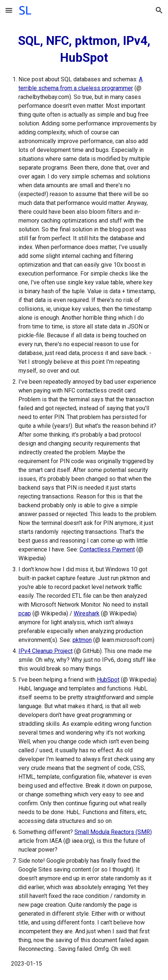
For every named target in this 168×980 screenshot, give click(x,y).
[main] (84, 500)
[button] (9, 10)
